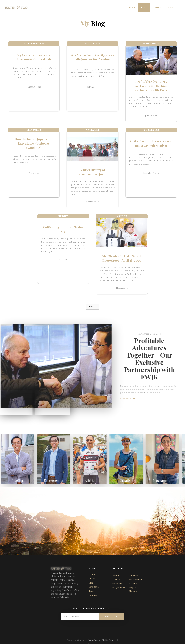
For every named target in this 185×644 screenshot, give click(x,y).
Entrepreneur (136, 579)
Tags (91, 591)
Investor (133, 584)
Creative (116, 579)
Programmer (118, 588)
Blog (144, 7)
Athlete (116, 575)
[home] (14, 7)
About (157, 7)
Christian (133, 575)
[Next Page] (92, 307)
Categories (94, 587)
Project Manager (133, 589)
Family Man (118, 584)
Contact (172, 7)
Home (132, 7)
